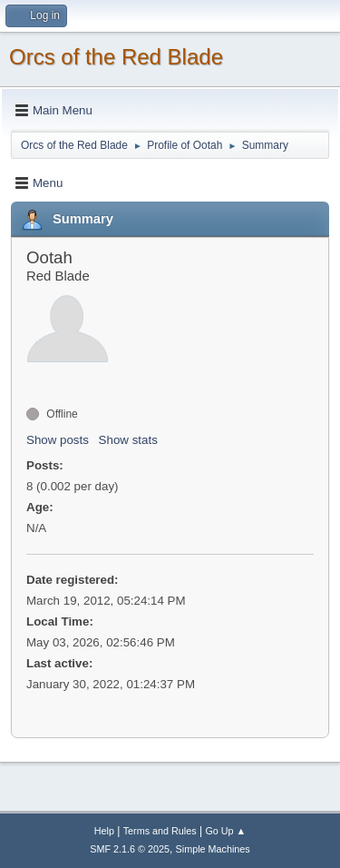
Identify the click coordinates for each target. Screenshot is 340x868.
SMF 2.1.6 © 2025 (130, 849)
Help (104, 831)
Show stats (128, 440)
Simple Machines (213, 849)
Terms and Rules (160, 831)
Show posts (58, 440)
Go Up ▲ (225, 831)
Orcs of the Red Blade (116, 57)
